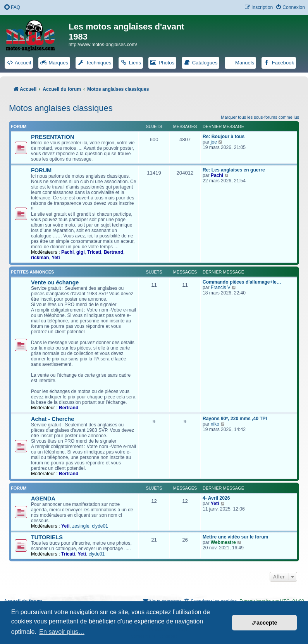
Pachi (67, 252)
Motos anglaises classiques (61, 108)
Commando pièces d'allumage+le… (242, 282)
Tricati (94, 252)
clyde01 (100, 526)
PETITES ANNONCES (32, 272)
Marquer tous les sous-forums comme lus (260, 117)
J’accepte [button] (265, 623)
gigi (81, 252)
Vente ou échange (55, 282)
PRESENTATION (53, 137)
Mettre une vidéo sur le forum (235, 537)
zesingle (81, 526)
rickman (40, 258)
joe (214, 142)
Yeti (56, 258)
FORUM (41, 170)
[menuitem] (12, 8)
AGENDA (43, 499)
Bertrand (114, 252)
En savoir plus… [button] (62, 632)
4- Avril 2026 (216, 498)
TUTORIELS (47, 537)
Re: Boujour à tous (224, 137)
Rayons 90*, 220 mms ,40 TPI (235, 419)
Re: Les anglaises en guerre (234, 170)
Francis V (221, 287)
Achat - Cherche (52, 419)
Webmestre (223, 542)
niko (215, 424)
